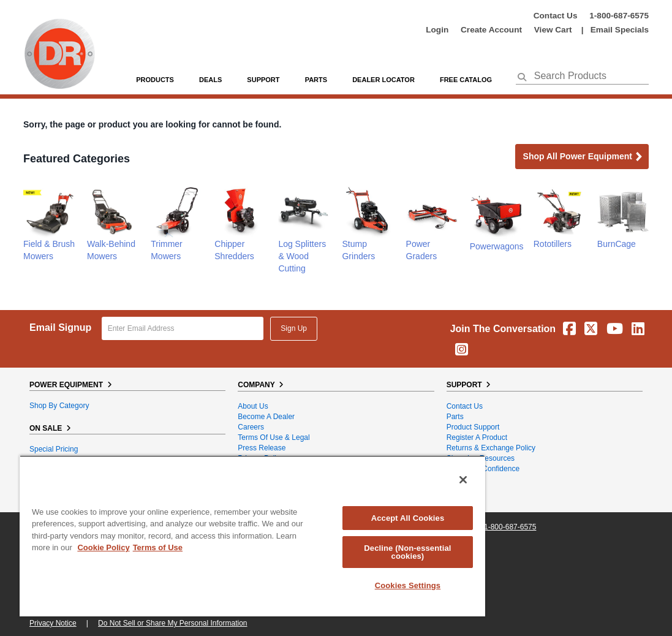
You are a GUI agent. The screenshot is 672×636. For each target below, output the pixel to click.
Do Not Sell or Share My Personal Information (172, 623)
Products (155, 80)
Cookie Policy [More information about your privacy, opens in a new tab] (103, 547)
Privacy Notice (53, 623)
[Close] (463, 480)
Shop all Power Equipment (583, 157)
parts (316, 80)
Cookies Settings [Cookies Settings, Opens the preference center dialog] (408, 585)
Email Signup (60, 327)
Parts (455, 417)
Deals (210, 80)
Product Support (473, 427)
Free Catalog (466, 80)
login (437, 30)
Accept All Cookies (408, 518)
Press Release (262, 448)
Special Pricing (54, 449)
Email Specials (620, 30)
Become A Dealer (266, 417)
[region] (252, 536)
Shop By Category (59, 406)
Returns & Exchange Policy (491, 448)
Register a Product (477, 437)
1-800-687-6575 (619, 16)
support (263, 80)
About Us (253, 406)
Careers (251, 427)
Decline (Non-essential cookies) (407, 552)
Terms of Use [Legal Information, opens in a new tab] (158, 547)
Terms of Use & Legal (274, 437)
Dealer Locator (383, 80)
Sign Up (294, 328)
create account (491, 30)
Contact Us (556, 16)
